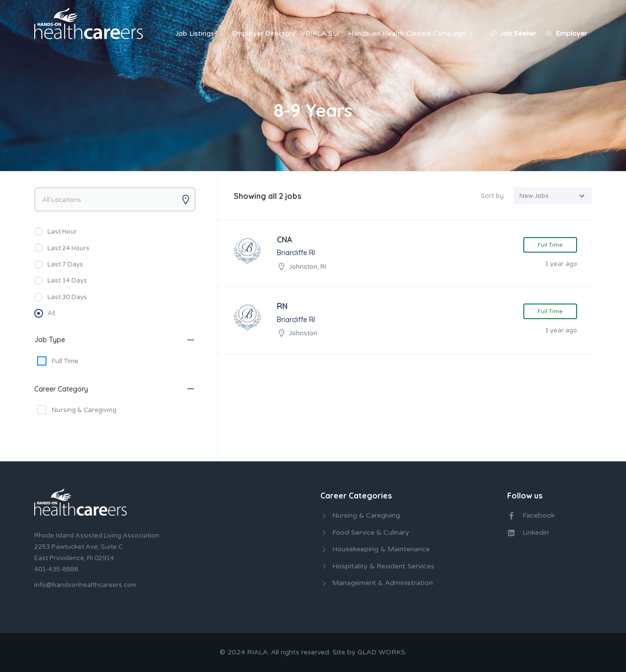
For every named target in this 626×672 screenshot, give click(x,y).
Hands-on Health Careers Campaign (407, 33)
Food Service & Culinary (371, 532)
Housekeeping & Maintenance (381, 549)
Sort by (492, 195)
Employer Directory (264, 33)
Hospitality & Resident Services (383, 566)
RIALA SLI (322, 33)
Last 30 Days (67, 297)
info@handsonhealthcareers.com (85, 585)
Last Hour (62, 232)
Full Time (65, 361)
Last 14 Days (67, 281)
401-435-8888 (56, 569)
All (51, 313)
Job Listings (195, 33)
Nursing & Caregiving (84, 410)
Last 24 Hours (68, 248)
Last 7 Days (65, 264)
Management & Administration (382, 583)
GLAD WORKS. (382, 652)
